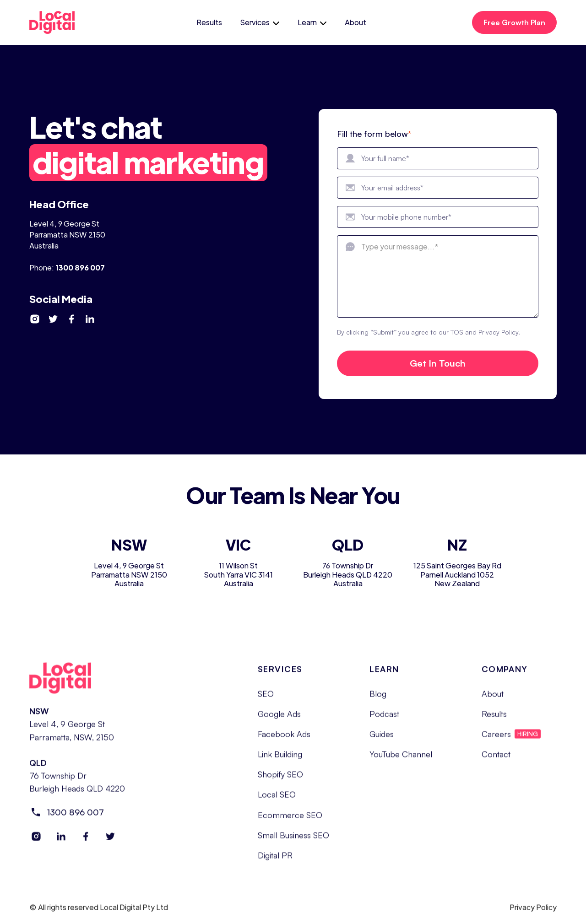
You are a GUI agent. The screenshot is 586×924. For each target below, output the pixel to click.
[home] (60, 22)
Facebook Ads (284, 740)
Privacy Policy (533, 914)
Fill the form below (374, 134)
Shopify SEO (280, 781)
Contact (496, 761)
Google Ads (279, 720)
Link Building (280, 761)
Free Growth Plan (514, 22)
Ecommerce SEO (290, 821)
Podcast (384, 720)
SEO (266, 700)
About (355, 22)
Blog (378, 700)
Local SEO (277, 801)
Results (209, 22)
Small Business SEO (293, 842)
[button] (260, 22)
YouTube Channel (401, 761)
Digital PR (275, 862)
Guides (382, 740)
